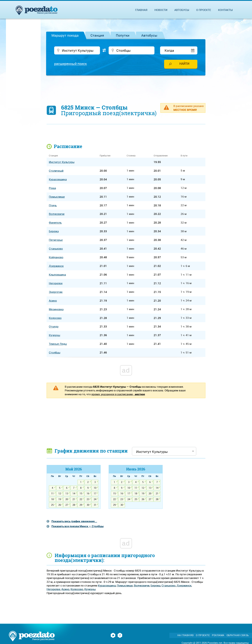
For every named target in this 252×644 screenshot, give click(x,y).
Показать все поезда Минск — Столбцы (78, 526)
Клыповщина (57, 275)
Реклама (218, 635)
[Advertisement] (126, 88)
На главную (186, 635)
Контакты (225, 10)
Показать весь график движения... (74, 521)
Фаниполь (55, 223)
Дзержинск (184, 585)
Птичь (53, 205)
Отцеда (54, 327)
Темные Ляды (58, 344)
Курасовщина (107, 585)
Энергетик (56, 292)
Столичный (56, 171)
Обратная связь (238, 635)
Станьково (169, 585)
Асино (65, 589)
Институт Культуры (62, 162)
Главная (141, 10)
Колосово (77, 589)
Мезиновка (56, 309)
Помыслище (125, 585)
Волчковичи (142, 585)
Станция (97, 35)
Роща (52, 188)
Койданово (56, 257)
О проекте (204, 10)
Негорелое (53, 589)
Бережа (155, 585)
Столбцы (55, 352)
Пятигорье (56, 240)
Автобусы (149, 35)
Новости (161, 10)
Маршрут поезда (65, 35)
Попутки (123, 35)
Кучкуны (90, 589)
